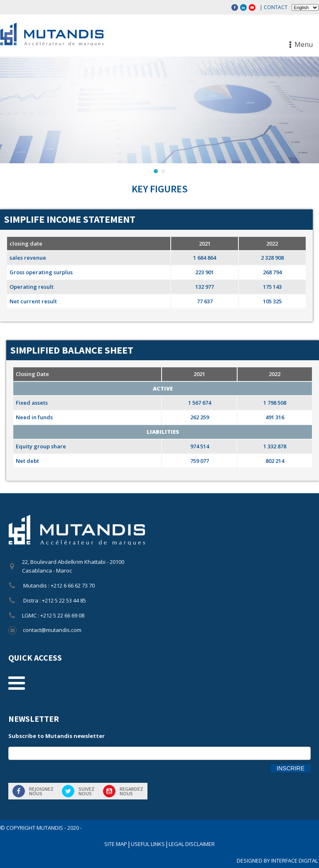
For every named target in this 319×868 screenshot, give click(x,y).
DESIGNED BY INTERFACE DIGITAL (278, 861)
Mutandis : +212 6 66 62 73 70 (58, 585)
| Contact (274, 7)
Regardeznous (131, 791)
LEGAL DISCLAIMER (192, 844)
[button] (156, 171)
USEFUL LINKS (148, 844)
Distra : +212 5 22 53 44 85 (54, 600)
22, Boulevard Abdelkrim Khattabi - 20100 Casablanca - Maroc (73, 566)
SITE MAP (116, 844)
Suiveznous (87, 791)
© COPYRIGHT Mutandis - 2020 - (41, 828)
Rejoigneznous (41, 791)
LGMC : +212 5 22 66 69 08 (53, 615)
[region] (159, 116)
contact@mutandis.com (52, 630)
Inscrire (291, 768)
